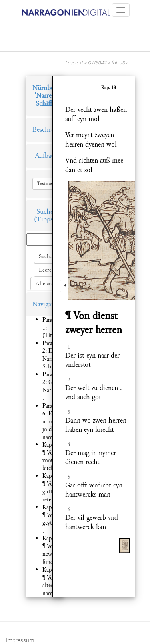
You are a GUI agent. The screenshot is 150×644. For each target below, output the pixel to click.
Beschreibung (51, 130)
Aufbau (45, 156)
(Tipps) (45, 219)
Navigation (48, 304)
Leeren (47, 270)
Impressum (20, 640)
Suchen (47, 256)
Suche (45, 212)
